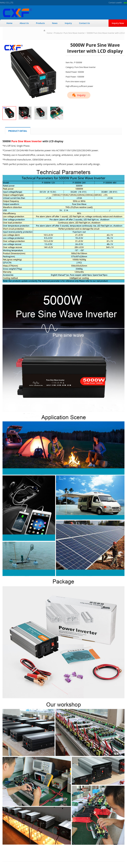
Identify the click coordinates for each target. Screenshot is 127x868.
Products (40, 23)
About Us (24, 23)
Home (9, 23)
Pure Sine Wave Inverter (74, 33)
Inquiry (68, 23)
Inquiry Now (118, 23)
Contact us (113, 3)
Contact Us (84, 23)
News (55, 23)
